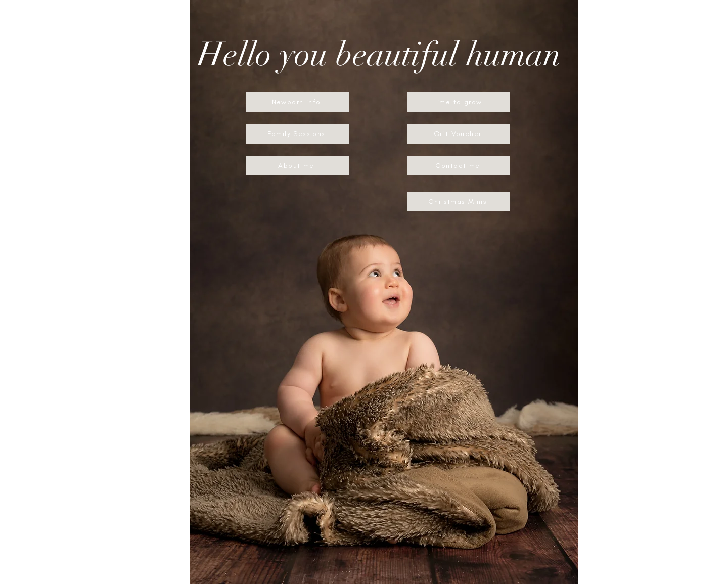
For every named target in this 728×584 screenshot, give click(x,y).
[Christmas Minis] (459, 201)
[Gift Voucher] (459, 134)
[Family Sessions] (297, 134)
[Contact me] (459, 166)
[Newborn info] (297, 102)
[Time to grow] (459, 102)
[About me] (297, 166)
